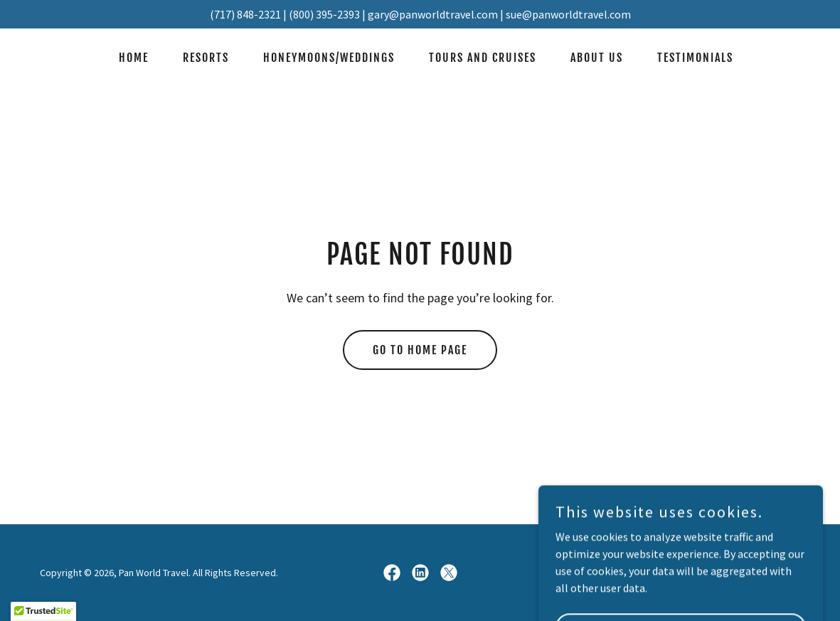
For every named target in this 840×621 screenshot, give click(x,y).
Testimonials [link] (695, 58)
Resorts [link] (206, 58)
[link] (392, 573)
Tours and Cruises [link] (483, 58)
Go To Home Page (420, 350)
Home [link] (134, 58)
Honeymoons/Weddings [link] (329, 58)
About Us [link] (597, 58)
